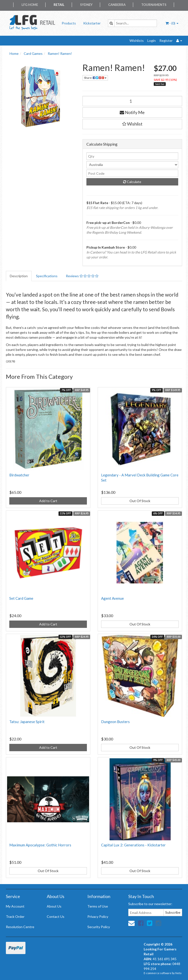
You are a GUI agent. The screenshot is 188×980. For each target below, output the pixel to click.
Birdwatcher (19, 475)
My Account (15, 906)
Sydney (86, 5)
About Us (54, 906)
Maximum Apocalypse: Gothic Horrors (40, 845)
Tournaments (154, 5)
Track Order (15, 917)
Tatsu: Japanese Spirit (27, 722)
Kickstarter (92, 23)
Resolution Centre (20, 927)
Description (19, 276)
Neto (178, 973)
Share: (95, 78)
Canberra (117, 5)
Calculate (132, 182)
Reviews (82, 276)
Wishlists (137, 40)
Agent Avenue (112, 598)
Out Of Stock (140, 501)
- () (172, 23)
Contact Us (56, 917)
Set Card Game (21, 598)
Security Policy (99, 927)
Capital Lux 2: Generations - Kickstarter (133, 845)
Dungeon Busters (115, 722)
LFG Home (30, 5)
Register (166, 40)
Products (69, 23)
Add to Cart (48, 501)
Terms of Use (98, 906)
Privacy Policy (98, 917)
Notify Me (132, 112)
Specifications (47, 276)
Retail (59, 5)
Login (152, 40)
